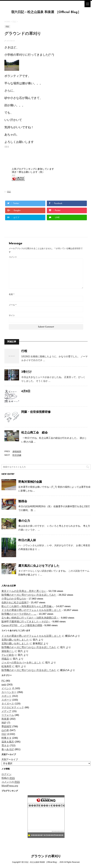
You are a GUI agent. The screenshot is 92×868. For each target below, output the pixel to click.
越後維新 (17, 451)
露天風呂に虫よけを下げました (39, 566)
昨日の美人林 (27, 540)
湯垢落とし (8, 651)
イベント (6, 688)
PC (3, 681)
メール (13, 305)
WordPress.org (10, 786)
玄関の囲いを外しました (15, 640)
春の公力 (24, 521)
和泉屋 (5, 719)
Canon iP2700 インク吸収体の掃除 (22, 625)
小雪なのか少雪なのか (14, 599)
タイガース (8, 704)
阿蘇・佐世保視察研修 (36, 412)
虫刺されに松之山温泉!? (15, 603)
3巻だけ (26, 372)
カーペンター (9, 692)
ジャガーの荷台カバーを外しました (21, 663)
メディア (6, 711)
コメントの (11, 782)
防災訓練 (17, 455)
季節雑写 (6, 727)
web (4, 685)
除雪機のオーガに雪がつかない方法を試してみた (29, 595)
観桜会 (23, 501)
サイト (12, 315)
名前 (12, 294)
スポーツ (6, 700)
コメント (13, 257)
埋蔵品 (5, 659)
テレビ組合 (8, 655)
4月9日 (26, 391)
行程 (24, 351)
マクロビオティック (13, 707)
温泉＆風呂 (8, 742)
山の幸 (5, 730)
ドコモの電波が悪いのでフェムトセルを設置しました (31, 610)
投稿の (8, 778)
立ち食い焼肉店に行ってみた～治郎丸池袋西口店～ (30, 618)
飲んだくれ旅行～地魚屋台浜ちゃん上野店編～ (28, 606)
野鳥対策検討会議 (30, 482)
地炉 (4, 723)
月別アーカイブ (10, 759)
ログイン (6, 774)
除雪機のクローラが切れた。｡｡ (19, 614)
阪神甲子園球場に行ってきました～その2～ (26, 622)
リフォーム (8, 715)
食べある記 (8, 749)
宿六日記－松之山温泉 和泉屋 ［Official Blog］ (46, 12)
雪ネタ (5, 746)
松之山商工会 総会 (34, 432)
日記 (9, 192)
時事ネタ (6, 738)
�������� (58, 831)
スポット (6, 696)
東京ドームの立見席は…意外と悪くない (24, 591)
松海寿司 (6, 666)
